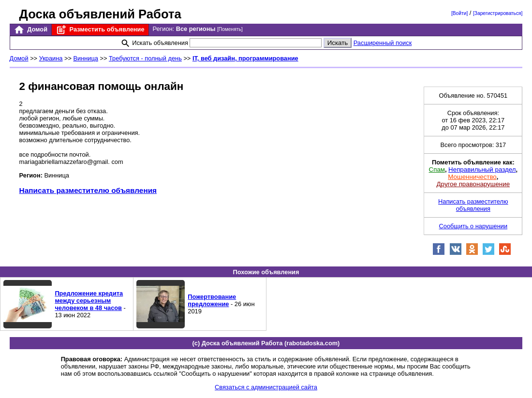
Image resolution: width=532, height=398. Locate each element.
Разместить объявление (100, 30)
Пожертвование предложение (212, 300)
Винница (85, 58)
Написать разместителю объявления (88, 190)
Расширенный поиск (383, 43)
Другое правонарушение (473, 184)
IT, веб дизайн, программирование (245, 58)
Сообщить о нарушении (473, 226)
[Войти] (459, 13)
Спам (437, 170)
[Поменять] (230, 29)
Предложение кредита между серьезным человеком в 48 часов (89, 301)
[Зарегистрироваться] (498, 13)
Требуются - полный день (145, 58)
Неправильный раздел (482, 170)
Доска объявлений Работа (100, 14)
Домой (30, 30)
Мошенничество (472, 177)
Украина (51, 58)
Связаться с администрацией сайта (266, 387)
